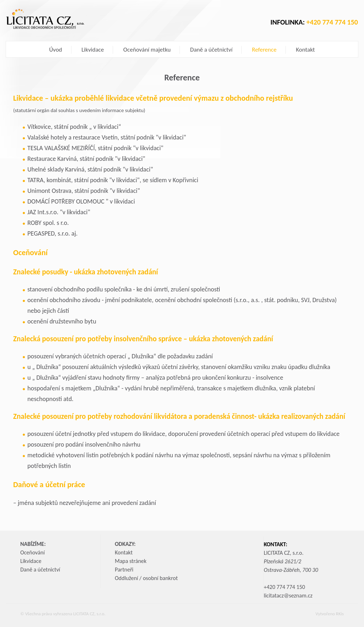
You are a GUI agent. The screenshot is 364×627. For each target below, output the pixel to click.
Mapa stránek (131, 561)
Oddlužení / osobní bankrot (146, 578)
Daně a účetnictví (211, 50)
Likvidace (93, 50)
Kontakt (306, 50)
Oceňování (33, 552)
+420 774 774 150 (284, 587)
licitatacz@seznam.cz (288, 596)
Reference (264, 50)
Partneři (124, 570)
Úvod (55, 50)
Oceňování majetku (147, 50)
